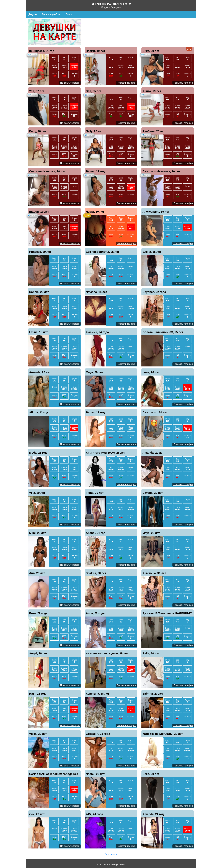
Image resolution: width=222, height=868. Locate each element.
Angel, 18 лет (38, 653)
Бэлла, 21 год (95, 171)
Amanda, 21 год (153, 814)
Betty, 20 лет (38, 131)
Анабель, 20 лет (154, 131)
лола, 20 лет (151, 372)
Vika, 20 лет (37, 493)
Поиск (69, 14)
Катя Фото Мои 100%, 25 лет (105, 453)
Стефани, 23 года (98, 734)
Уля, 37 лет (37, 91)
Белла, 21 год (95, 412)
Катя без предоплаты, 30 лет (163, 734)
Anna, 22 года (95, 613)
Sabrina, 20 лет (153, 694)
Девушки (33, 14)
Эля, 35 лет (94, 91)
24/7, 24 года (94, 814)
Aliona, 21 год (39, 412)
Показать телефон (70, 83)
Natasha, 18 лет (96, 292)
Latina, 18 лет (38, 332)
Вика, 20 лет (151, 51)
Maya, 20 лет (94, 372)
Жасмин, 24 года (97, 332)
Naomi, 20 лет (95, 774)
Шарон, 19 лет (39, 212)
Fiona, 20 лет (95, 493)
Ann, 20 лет (37, 573)
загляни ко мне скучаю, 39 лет (107, 653)
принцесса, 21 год (42, 51)
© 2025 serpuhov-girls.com (111, 865)
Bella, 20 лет (151, 653)
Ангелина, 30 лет (154, 573)
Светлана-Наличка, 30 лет (47, 171)
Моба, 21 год (38, 453)
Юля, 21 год (37, 694)
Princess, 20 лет (40, 252)
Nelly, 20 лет (94, 131)
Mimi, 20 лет (38, 533)
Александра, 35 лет (156, 212)
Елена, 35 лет (152, 252)
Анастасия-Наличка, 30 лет (161, 171)
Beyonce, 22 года (154, 292)
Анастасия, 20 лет (155, 412)
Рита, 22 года (38, 613)
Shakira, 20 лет (96, 573)
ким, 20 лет (37, 814)
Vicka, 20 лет (38, 734)
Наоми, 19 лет (95, 51)
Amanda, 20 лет (40, 372)
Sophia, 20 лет (39, 292)
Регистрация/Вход (52, 14)
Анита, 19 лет (152, 91)
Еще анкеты (111, 854)
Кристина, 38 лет (97, 694)
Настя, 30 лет (95, 212)
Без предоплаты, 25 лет (103, 252)
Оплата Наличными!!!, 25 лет (163, 332)
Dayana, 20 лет (153, 493)
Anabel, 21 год (96, 533)
